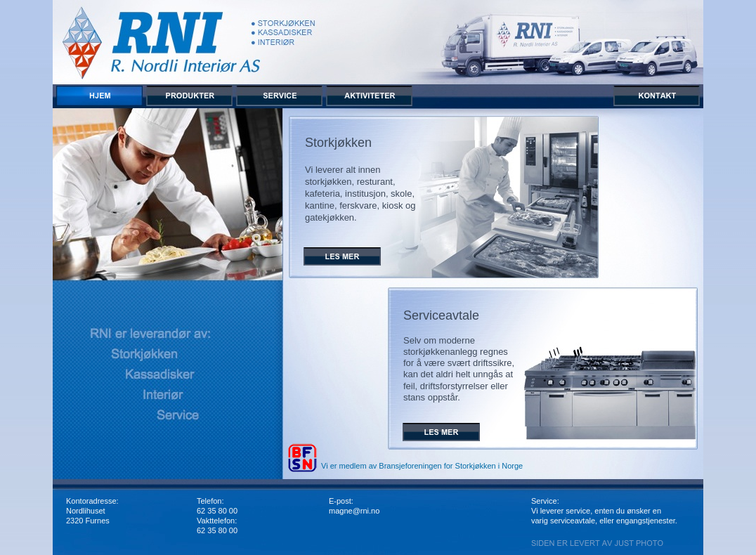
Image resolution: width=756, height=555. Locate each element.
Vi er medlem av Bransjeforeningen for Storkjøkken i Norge (422, 466)
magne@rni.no (354, 511)
